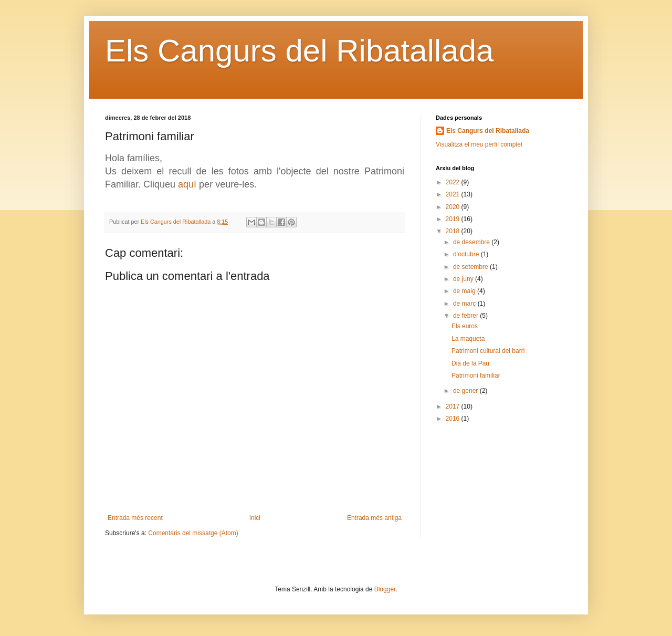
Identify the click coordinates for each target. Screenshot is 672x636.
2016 (454, 419)
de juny (464, 279)
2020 (454, 207)
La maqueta (468, 339)
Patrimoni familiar (476, 376)
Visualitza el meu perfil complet (479, 144)
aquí (187, 184)
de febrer (466, 316)
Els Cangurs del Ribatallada (299, 51)
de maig (465, 291)
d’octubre (467, 254)
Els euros (465, 326)
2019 (454, 219)
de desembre (472, 242)
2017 (454, 406)
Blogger (385, 589)
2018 (454, 231)
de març (465, 304)
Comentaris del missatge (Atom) (193, 533)
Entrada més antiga (374, 518)
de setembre (471, 267)
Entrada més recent (135, 518)
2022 (454, 182)
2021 (454, 194)
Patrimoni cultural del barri (488, 351)
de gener (466, 391)
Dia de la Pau (470, 363)
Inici (255, 518)
